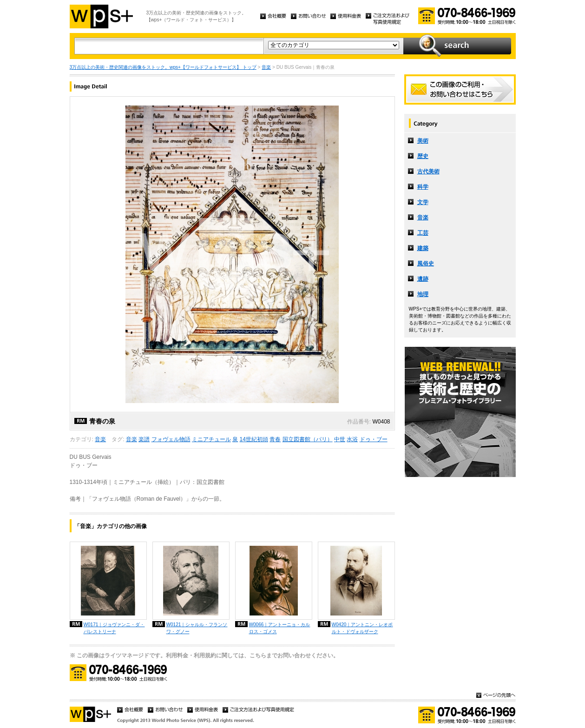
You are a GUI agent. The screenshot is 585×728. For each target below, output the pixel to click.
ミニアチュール (211, 439)
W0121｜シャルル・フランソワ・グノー (197, 628)
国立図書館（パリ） (308, 439)
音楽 (266, 67)
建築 (423, 248)
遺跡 (423, 279)
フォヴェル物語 (171, 439)
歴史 (423, 156)
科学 (423, 187)
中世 (340, 439)
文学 (423, 202)
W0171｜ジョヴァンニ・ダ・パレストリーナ (114, 628)
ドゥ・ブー (374, 439)
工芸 (423, 233)
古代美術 (428, 172)
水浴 (352, 439)
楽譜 (144, 439)
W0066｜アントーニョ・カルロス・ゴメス (280, 628)
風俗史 (426, 264)
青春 (275, 439)
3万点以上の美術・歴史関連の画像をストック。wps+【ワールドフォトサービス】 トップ (163, 67)
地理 (423, 294)
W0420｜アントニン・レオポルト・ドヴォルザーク (362, 628)
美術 (423, 141)
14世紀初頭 (254, 439)
